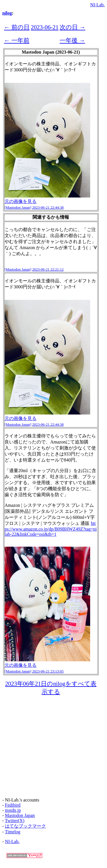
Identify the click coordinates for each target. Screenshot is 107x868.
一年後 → (72, 40)
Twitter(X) (15, 821)
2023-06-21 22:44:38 (48, 207)
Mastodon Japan (20, 815)
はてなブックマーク (25, 826)
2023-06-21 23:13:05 (48, 671)
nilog (7, 13)
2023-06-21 (45, 27)
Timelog (13, 832)
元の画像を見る (21, 201)
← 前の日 (17, 27)
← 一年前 (17, 40)
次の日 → (72, 27)
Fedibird (13, 805)
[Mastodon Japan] (18, 207)
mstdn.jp (13, 810)
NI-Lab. (97, 5)
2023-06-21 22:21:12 (48, 269)
